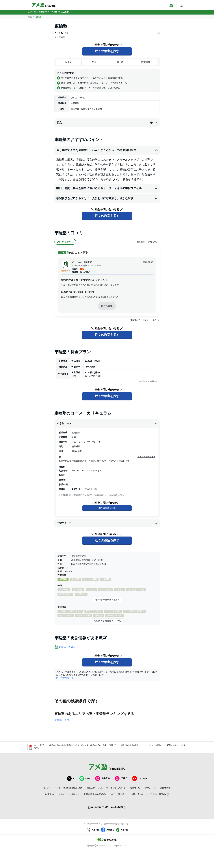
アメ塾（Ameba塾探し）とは (68, 788)
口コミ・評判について (148, 242)
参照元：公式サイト (146, 457)
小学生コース (107, 424)
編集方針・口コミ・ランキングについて (106, 788)
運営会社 (122, 794)
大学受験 (102, 778)
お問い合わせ (138, 794)
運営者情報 (165, 788)
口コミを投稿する (65, 242)
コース (120, 62)
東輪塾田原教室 (67, 647)
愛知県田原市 (62, 720)
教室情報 (146, 62)
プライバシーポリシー (69, 794)
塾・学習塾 (60, 37)
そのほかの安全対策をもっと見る (107, 621)
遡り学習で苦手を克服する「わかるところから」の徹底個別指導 (107, 150)
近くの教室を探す (107, 51)
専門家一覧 (150, 788)
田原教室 (64, 253)
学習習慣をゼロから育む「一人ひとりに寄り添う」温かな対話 (107, 198)
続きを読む (107, 306)
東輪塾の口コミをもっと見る (145, 320)
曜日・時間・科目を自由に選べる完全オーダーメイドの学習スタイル (107, 188)
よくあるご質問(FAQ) (159, 794)
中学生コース (107, 523)
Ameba (92, 830)
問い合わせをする (65, 677)
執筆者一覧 (135, 788)
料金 (94, 62)
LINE (85, 778)
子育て (121, 778)
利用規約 (49, 794)
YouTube (140, 778)
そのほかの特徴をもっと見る (107, 600)
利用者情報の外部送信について (99, 794)
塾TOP (31, 17)
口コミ (69, 62)
